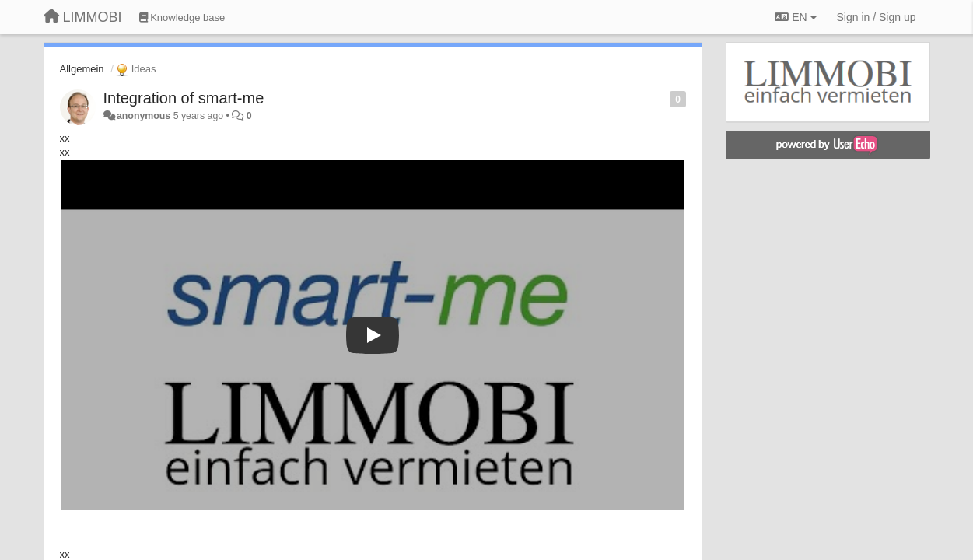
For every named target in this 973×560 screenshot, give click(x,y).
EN (795, 17)
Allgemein (82, 69)
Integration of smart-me (184, 98)
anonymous (143, 116)
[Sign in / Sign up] (877, 17)
